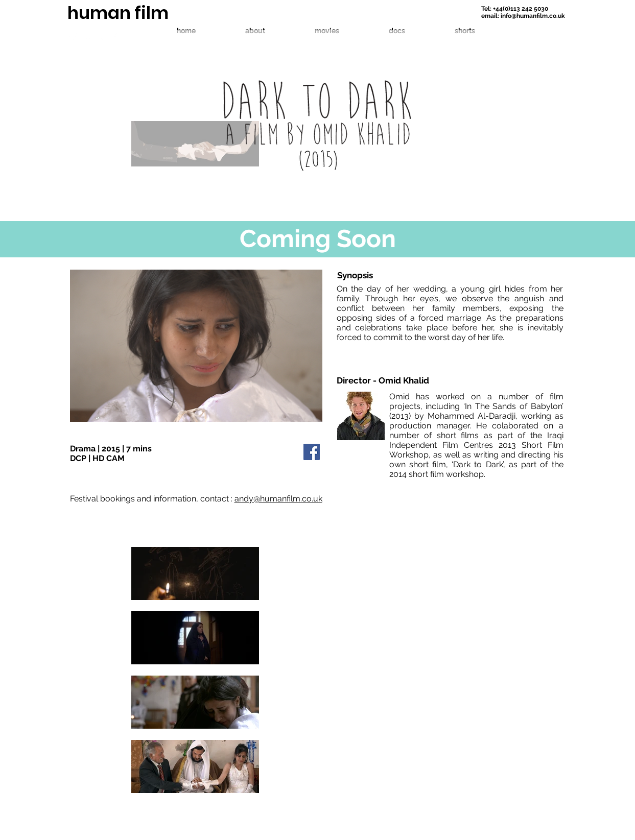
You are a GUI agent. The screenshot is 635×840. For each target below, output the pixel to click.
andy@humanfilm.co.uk (278, 499)
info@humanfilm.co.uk (533, 16)
